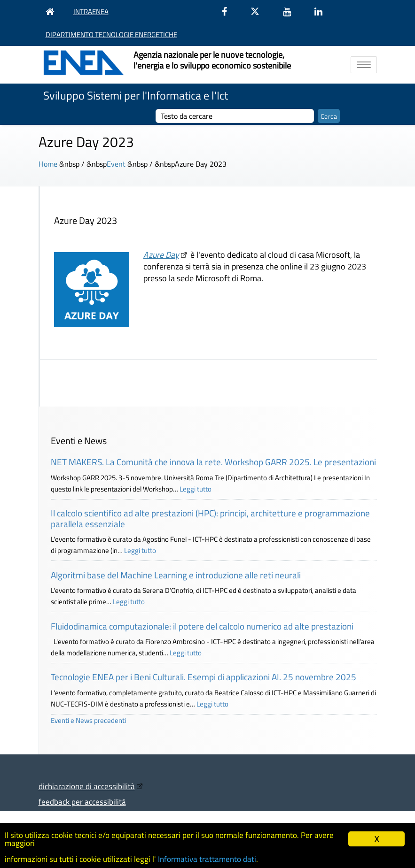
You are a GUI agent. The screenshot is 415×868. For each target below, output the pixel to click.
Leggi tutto (196, 489)
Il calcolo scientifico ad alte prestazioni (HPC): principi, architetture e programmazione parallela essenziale (210, 518)
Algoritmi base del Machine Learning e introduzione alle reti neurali (176, 575)
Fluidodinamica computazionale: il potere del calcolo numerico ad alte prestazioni (202, 626)
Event (116, 164)
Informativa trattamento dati (207, 859)
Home (48, 164)
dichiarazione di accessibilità (87, 786)
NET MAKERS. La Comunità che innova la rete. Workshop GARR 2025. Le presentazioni (213, 462)
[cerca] (235, 116)
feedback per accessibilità (82, 802)
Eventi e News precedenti (88, 720)
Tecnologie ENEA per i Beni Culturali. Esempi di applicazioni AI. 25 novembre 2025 (204, 677)
